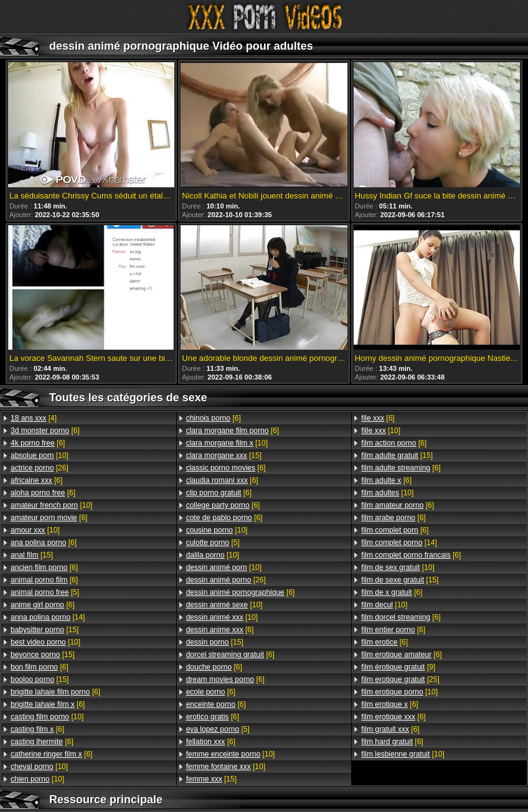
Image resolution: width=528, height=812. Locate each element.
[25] (400, 679)
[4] (34, 418)
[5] (45, 592)
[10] (40, 455)
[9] (398, 667)
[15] (32, 555)
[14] (48, 617)
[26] (40, 468)
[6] (45, 431)
